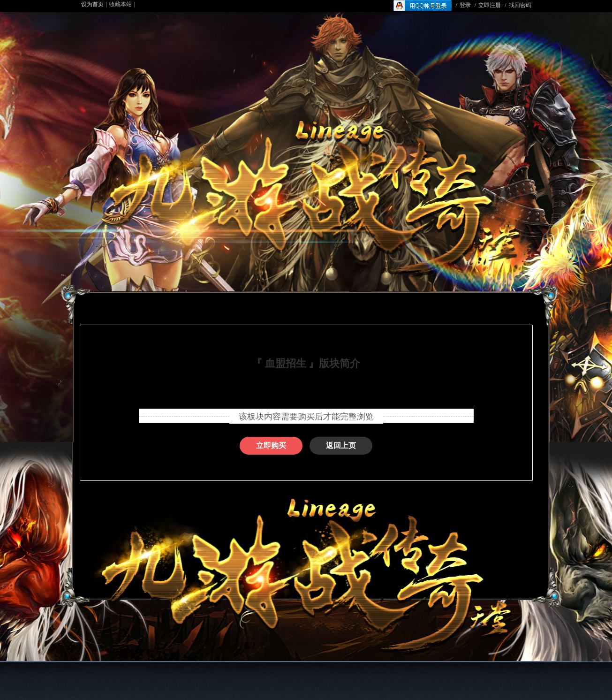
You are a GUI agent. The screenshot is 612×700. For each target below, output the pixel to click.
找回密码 (520, 5)
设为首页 (92, 4)
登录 (465, 5)
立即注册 (490, 5)
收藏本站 (121, 4)
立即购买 (271, 445)
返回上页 (341, 445)
